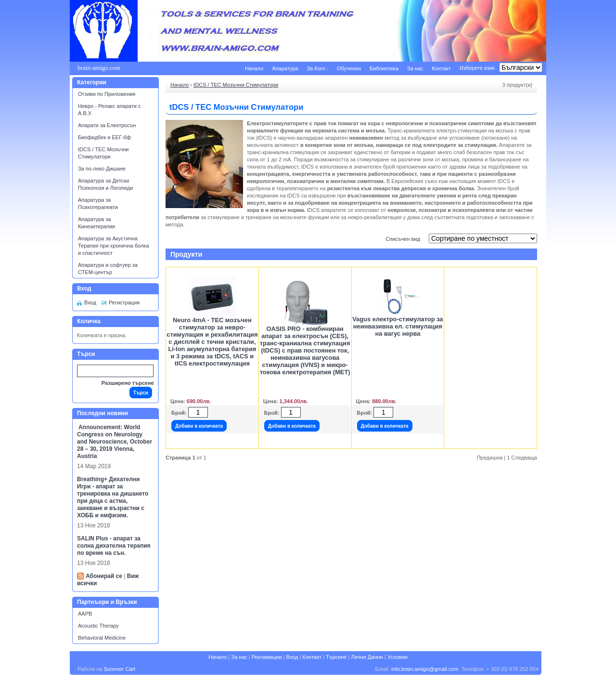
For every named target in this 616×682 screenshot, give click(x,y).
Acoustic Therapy (98, 626)
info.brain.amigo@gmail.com (425, 669)
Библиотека (384, 68)
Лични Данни (367, 657)
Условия (398, 657)
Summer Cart (120, 669)
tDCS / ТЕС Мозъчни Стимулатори (103, 153)
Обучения (349, 68)
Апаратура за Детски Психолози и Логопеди (105, 184)
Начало (254, 68)
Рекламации (267, 657)
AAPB (85, 614)
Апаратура (285, 68)
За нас (415, 68)
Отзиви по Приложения (107, 94)
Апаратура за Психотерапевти (98, 203)
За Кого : (317, 68)
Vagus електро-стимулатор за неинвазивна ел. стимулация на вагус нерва (398, 326)
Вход (90, 302)
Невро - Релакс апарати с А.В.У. (109, 110)
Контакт (441, 68)
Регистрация (124, 302)
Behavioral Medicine (102, 638)
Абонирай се (104, 576)
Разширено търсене (128, 383)
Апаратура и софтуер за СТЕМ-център (108, 269)
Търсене (336, 657)
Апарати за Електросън (107, 125)
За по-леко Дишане (102, 169)
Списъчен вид (403, 239)
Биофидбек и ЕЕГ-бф (104, 137)
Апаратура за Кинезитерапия (96, 223)
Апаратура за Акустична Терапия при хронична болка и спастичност (114, 246)
